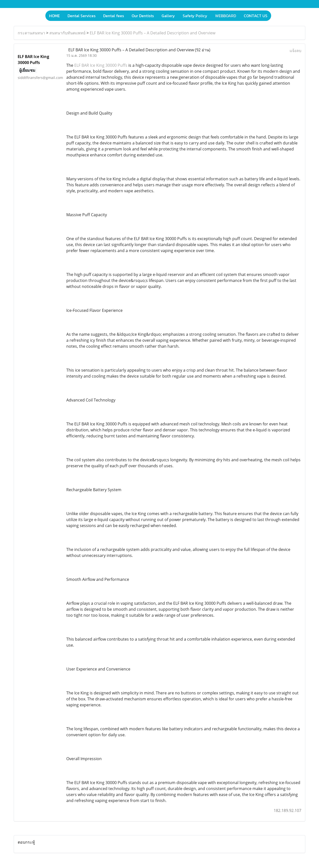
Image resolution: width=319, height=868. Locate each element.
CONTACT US (256, 16)
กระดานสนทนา (31, 33)
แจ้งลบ (295, 51)
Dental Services (81, 16)
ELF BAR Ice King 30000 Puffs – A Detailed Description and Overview (153, 33)
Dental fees (114, 16)
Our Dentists (143, 16)
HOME (54, 16)
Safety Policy (195, 16)
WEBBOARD (226, 16)
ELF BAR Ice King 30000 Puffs (101, 65)
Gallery (168, 16)
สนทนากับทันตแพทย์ (67, 33)
